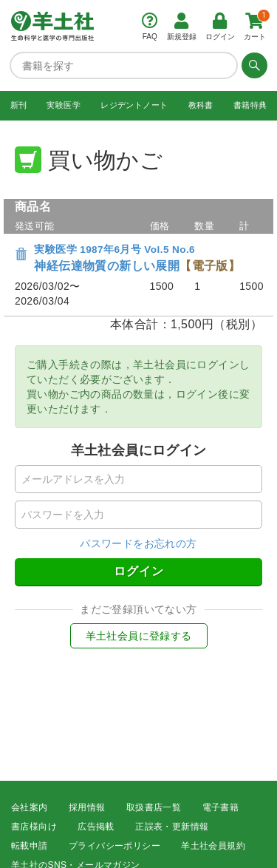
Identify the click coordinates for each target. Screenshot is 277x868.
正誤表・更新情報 (172, 827)
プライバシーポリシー (114, 846)
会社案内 (30, 807)
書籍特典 (250, 105)
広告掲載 (96, 827)
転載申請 (30, 846)
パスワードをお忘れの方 (138, 543)
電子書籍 (221, 807)
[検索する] (253, 65)
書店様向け (34, 827)
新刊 (19, 105)
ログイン (139, 571)
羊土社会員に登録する (139, 636)
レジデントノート (134, 105)
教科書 (201, 105)
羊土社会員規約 (213, 846)
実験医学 (64, 105)
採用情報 (87, 807)
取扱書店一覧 (154, 807)
